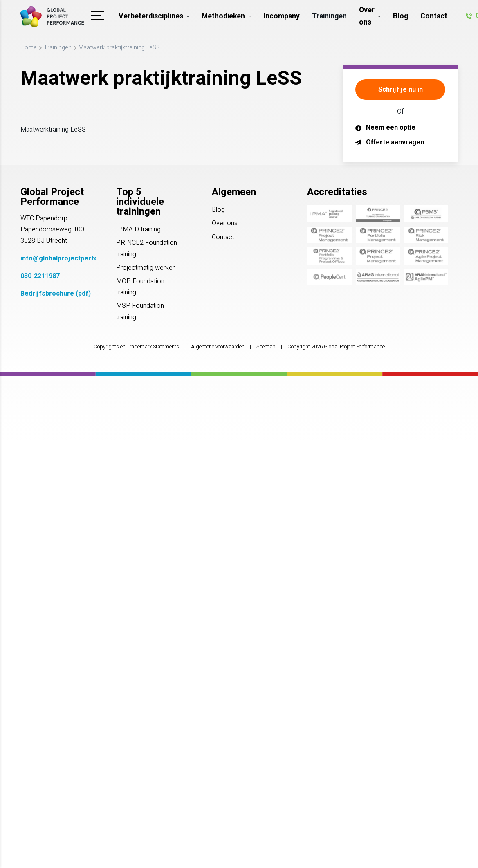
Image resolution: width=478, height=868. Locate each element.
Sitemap (266, 347)
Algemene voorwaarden (218, 347)
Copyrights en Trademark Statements (136, 347)
